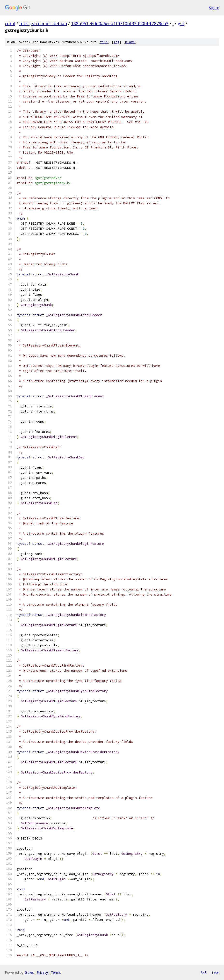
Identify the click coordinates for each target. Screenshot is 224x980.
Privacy (42, 972)
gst (181, 23)
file (104, 42)
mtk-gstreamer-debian (43, 23)
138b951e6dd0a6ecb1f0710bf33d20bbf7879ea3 (120, 23)
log (116, 42)
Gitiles (29, 972)
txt (204, 972)
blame (130, 42)
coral (10, 23)
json (215, 972)
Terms (56, 972)
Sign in (214, 8)
